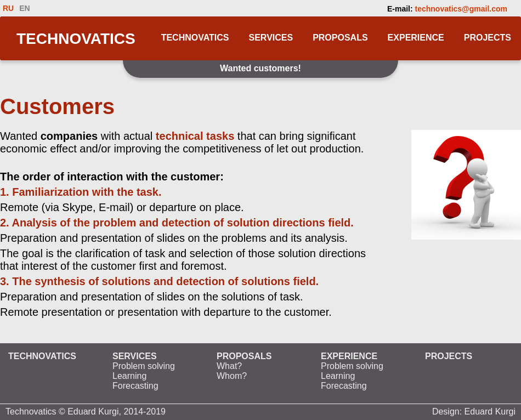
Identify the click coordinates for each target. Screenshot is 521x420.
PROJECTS (488, 38)
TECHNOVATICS (76, 39)
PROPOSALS (340, 38)
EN (24, 8)
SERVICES (271, 38)
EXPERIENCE (416, 38)
